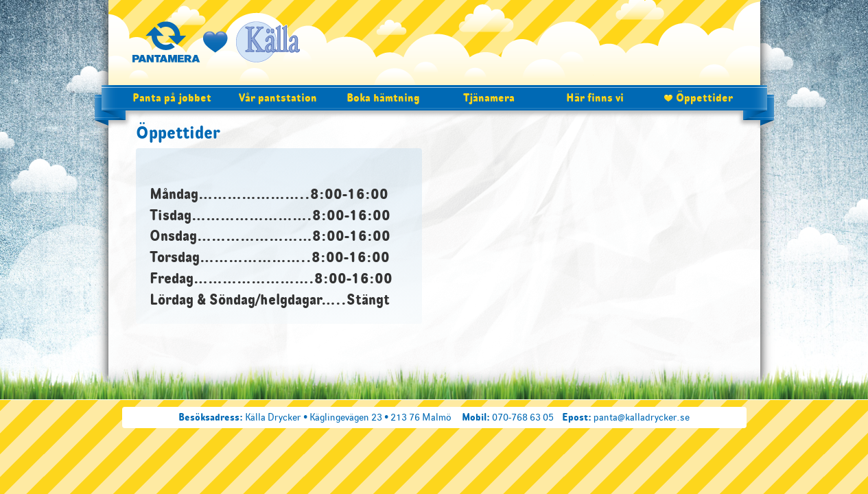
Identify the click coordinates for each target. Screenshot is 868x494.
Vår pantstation (278, 97)
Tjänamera (489, 97)
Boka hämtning (383, 97)
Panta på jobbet (172, 97)
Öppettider (704, 97)
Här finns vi (595, 97)
